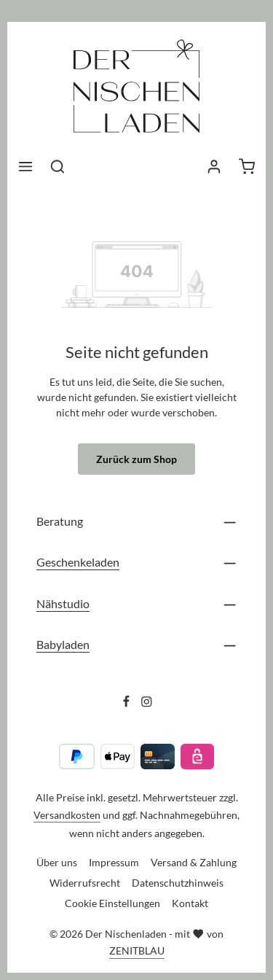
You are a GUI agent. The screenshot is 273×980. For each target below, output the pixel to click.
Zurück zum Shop (136, 459)
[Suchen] (58, 166)
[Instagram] (147, 704)
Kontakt (190, 903)
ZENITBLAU (137, 950)
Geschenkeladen (78, 562)
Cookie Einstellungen (112, 903)
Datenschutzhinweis (178, 883)
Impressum (114, 862)
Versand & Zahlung (194, 862)
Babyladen (63, 644)
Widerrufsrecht (85, 883)
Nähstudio (63, 603)
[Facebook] (127, 704)
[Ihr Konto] (214, 166)
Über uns (57, 862)
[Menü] (25, 166)
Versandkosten (67, 815)
